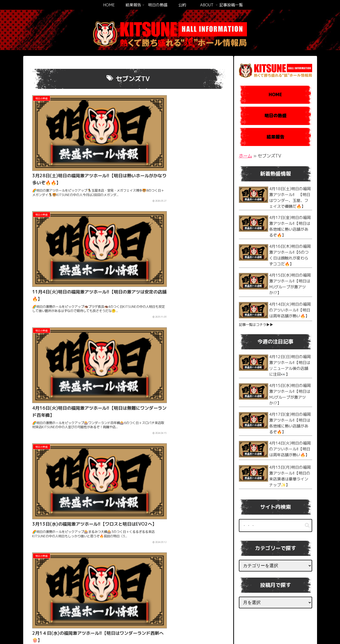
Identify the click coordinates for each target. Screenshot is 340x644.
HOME (275, 95)
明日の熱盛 (276, 116)
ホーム (245, 156)
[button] (307, 525)
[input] (276, 525)
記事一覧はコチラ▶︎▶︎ (256, 325)
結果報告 (276, 137)
